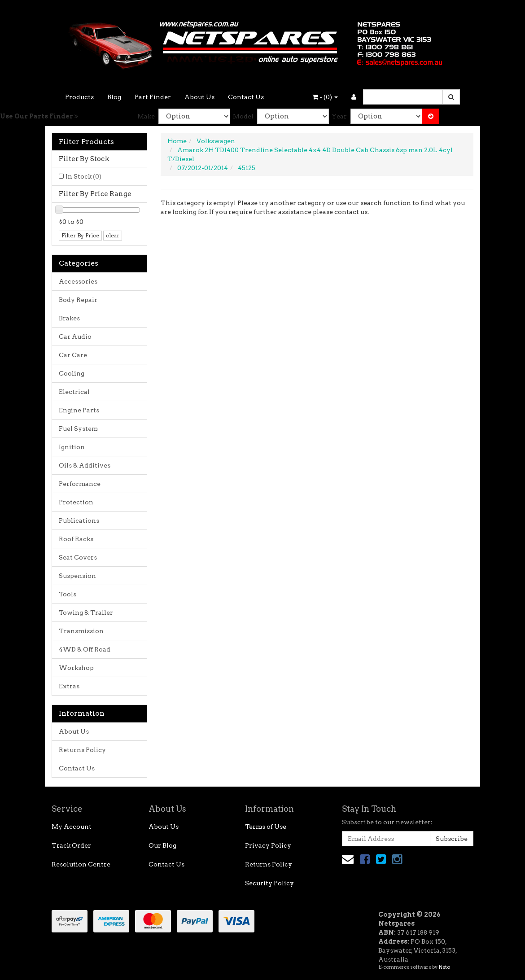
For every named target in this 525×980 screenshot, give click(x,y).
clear (113, 235)
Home (177, 141)
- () (325, 97)
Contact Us (246, 97)
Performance (80, 484)
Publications (79, 521)
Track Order (71, 845)
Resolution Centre (81, 864)
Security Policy (269, 883)
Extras (69, 686)
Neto (444, 967)
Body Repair (78, 300)
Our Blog (162, 845)
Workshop (76, 668)
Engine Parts (79, 410)
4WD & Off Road (85, 649)
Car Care (73, 355)
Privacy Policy (268, 845)
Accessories (78, 281)
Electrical (74, 392)
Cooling (72, 373)
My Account (72, 827)
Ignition (72, 447)
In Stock (83, 176)
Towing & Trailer (86, 612)
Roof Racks (76, 539)
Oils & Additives (85, 465)
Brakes (69, 318)
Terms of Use (266, 827)
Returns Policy (82, 750)
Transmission (81, 631)
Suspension (77, 576)
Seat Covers (78, 557)
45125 (247, 168)
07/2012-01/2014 (203, 168)
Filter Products (86, 142)
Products (79, 97)
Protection (76, 502)
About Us (199, 97)
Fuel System (78, 429)
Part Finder (153, 97)
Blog (114, 97)
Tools (68, 594)
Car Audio (75, 337)
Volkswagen (216, 141)
